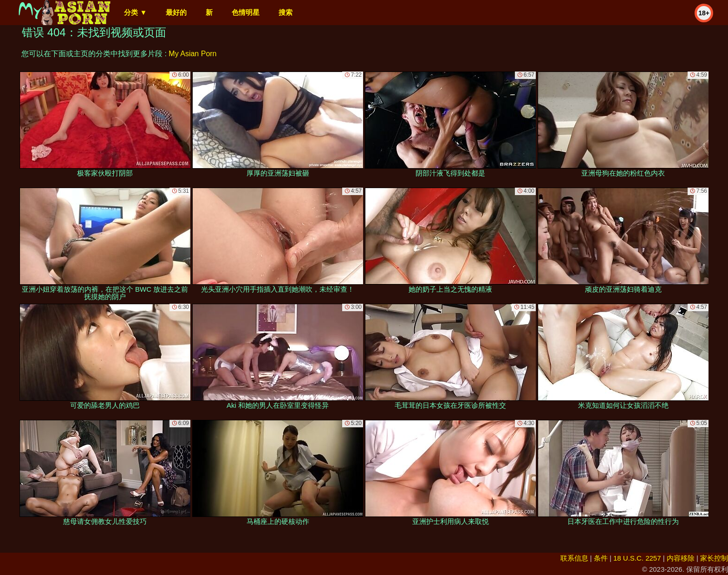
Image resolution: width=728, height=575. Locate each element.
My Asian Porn (192, 54)
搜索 (286, 12)
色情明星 (246, 12)
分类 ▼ (135, 12)
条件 (601, 558)
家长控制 (714, 558)
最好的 (176, 12)
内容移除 (681, 558)
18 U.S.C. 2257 (637, 558)
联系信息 (574, 558)
